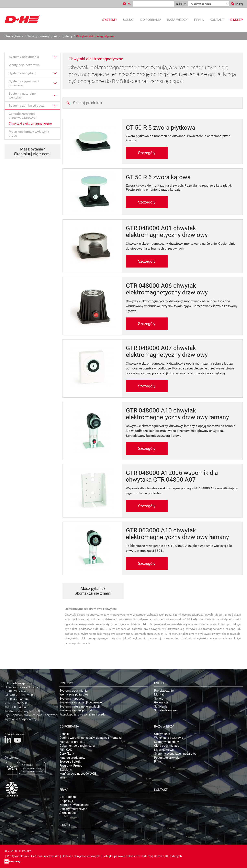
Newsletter (145, 856)
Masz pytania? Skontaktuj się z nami (32, 151)
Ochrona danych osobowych (81, 856)
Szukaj (239, 4)
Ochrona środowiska (45, 856)
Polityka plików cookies (119, 856)
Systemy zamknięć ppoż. (42, 36)
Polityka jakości (18, 856)
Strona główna (14, 36)
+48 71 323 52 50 (21, 695)
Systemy (67, 36)
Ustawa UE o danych (168, 856)
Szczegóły (147, 153)
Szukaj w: (181, 4)
